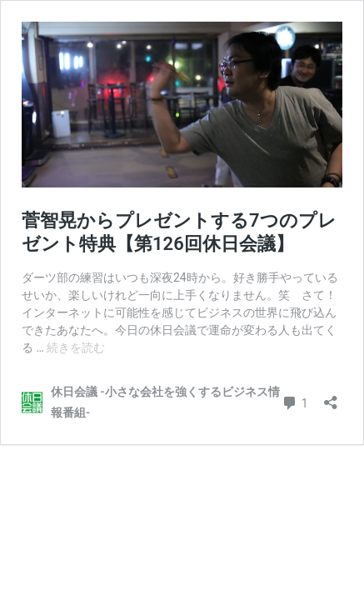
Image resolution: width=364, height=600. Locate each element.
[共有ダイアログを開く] (331, 397)
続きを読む (76, 347)
